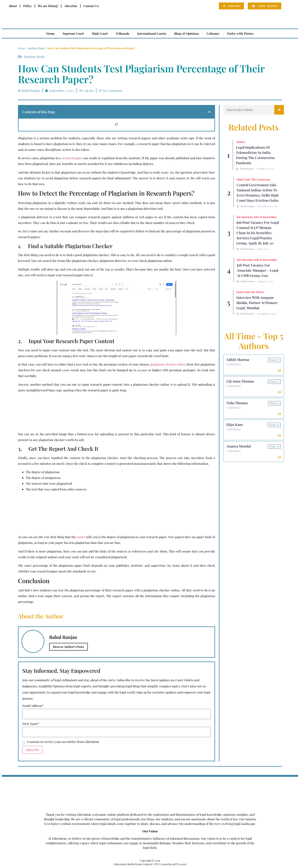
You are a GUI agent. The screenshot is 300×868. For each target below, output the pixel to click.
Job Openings (245, 217)
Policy (27, 6)
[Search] (279, 110)
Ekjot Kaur (235, 425)
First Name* (31, 724)
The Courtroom (261, 179)
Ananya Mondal (238, 446)
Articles (240, 142)
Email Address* (33, 706)
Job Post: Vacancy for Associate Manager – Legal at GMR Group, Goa (258, 270)
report (81, 537)
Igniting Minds (36, 48)
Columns (213, 33)
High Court (100, 33)
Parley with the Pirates (250, 292)
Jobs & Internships (265, 217)
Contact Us (91, 6)
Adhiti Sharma (238, 360)
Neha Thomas (237, 403)
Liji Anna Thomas (240, 381)
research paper (72, 158)
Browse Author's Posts (68, 647)
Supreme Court (73, 33)
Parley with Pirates (240, 33)
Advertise (71, 6)
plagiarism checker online (168, 364)
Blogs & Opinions (186, 33)
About (13, 6)
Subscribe (32, 750)
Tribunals (123, 33)
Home (51, 33)
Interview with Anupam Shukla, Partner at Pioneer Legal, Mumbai (257, 303)
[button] (209, 112)
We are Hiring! (48, 6)
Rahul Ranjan (247, 169)
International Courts (152, 33)
